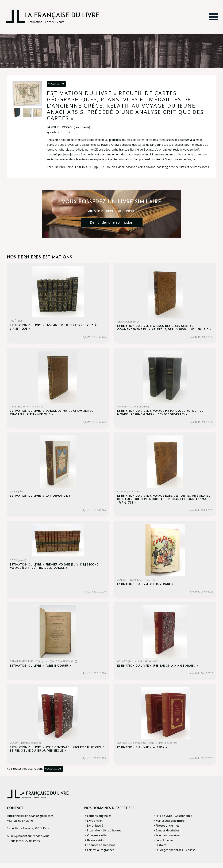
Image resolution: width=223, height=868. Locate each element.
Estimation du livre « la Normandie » (40, 496)
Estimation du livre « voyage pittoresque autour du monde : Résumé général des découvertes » (160, 413)
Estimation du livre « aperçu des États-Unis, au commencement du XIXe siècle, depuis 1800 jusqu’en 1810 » (164, 328)
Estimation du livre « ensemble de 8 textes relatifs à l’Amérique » (53, 327)
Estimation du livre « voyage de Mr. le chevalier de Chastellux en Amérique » (52, 413)
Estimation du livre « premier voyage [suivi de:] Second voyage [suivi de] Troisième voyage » (54, 566)
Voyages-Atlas (56, 84)
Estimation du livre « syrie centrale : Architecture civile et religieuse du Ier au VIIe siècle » (57, 749)
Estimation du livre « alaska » (142, 748)
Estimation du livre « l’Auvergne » (145, 584)
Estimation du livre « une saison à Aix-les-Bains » (158, 666)
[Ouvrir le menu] (214, 17)
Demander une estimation (112, 222)
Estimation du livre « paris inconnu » (41, 666)
